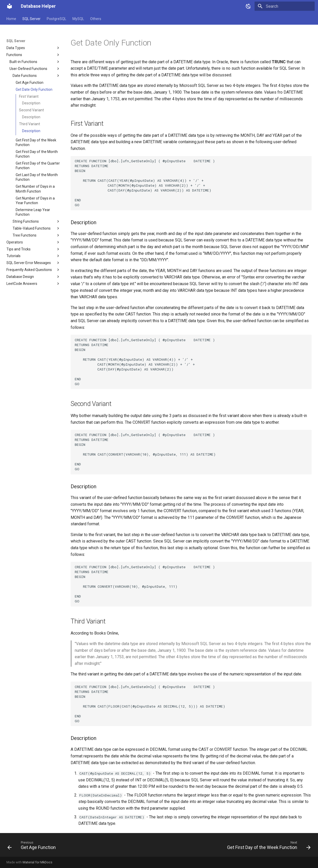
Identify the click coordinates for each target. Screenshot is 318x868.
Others (96, 19)
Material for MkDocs (38, 862)
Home (11, 19)
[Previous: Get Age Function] (33, 846)
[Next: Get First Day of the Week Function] (268, 846)
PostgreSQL (57, 19)
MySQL (78, 19)
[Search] (285, 6)
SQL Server (31, 19)
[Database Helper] (10, 6)
